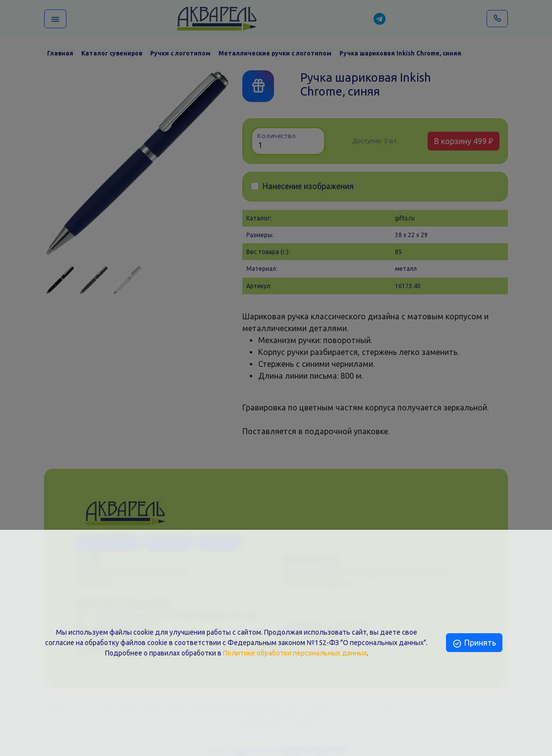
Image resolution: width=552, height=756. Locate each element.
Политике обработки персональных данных (295, 653)
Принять (474, 643)
